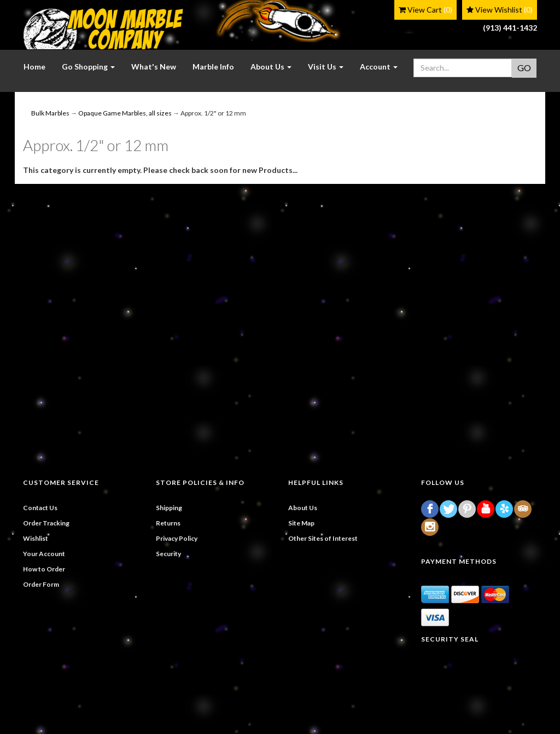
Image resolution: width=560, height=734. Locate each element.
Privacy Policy (177, 538)
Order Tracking (46, 523)
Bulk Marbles (50, 113)
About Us (303, 508)
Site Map (301, 523)
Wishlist (36, 538)
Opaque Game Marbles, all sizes (125, 113)
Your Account (44, 554)
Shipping (169, 508)
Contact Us (40, 508)
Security (168, 554)
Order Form (41, 584)
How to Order (44, 569)
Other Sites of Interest (323, 538)
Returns (168, 523)
